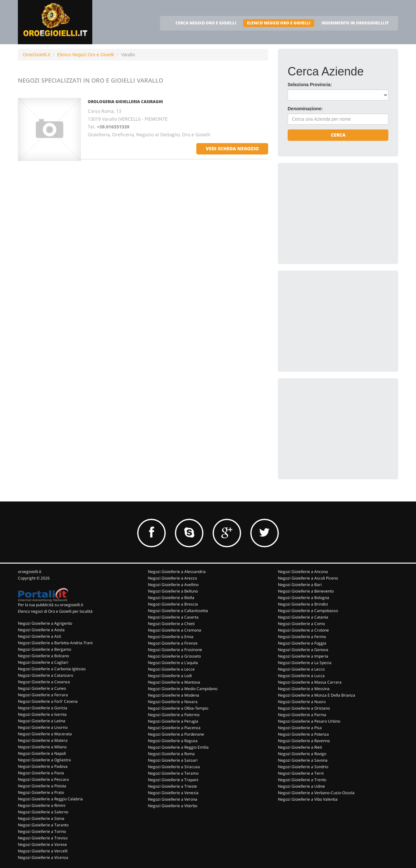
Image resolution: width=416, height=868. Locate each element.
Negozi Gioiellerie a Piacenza (174, 728)
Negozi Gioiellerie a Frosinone (175, 650)
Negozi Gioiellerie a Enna (171, 637)
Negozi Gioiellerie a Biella (171, 598)
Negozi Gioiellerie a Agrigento (45, 623)
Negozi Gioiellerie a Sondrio (303, 767)
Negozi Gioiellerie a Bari (300, 585)
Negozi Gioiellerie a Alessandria (177, 572)
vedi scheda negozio (232, 148)
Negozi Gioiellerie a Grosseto (174, 656)
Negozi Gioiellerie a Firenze (173, 643)
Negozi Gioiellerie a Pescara (43, 779)
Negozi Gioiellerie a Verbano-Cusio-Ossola (316, 793)
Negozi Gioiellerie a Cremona (175, 630)
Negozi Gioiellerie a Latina (42, 721)
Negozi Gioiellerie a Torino (42, 831)
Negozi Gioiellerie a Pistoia (42, 786)
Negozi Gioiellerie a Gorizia (43, 708)
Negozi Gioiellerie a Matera (43, 740)
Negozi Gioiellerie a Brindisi (303, 604)
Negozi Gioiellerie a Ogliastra (44, 760)
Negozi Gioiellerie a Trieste (172, 786)
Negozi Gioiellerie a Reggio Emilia (178, 747)
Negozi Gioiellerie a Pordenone (176, 734)
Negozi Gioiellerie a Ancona (303, 572)
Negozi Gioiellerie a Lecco (301, 669)
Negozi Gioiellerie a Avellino (173, 585)
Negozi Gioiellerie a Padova (43, 766)
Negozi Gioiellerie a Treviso (43, 838)
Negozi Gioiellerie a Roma (171, 754)
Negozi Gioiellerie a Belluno (173, 591)
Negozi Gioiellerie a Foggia (302, 643)
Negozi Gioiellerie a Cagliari (43, 662)
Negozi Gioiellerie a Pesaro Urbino (309, 721)
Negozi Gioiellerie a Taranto (43, 825)
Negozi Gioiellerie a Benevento (306, 591)
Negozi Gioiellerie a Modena (174, 695)
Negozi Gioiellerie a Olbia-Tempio (178, 708)
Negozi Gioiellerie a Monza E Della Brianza (317, 695)
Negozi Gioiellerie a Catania (303, 617)
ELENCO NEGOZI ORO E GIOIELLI (279, 23)
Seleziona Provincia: (310, 85)
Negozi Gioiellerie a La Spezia (305, 663)
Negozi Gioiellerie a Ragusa (173, 741)
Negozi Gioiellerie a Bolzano (43, 656)
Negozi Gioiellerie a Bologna (304, 598)
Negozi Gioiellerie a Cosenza (44, 682)
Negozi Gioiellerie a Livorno (43, 727)
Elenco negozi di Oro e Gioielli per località (55, 611)
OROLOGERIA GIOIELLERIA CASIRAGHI (125, 102)
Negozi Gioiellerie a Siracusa (174, 767)
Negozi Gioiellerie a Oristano (304, 708)
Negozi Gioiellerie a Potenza (303, 734)
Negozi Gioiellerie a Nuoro (302, 702)
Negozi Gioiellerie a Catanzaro (45, 675)
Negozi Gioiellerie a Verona (173, 799)
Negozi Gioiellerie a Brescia (173, 604)
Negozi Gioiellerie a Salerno (43, 812)
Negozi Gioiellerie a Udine (301, 786)
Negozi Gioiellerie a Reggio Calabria (50, 799)
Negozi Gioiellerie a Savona (303, 760)
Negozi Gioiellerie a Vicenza (43, 857)
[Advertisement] (336, 213)
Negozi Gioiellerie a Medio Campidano (183, 689)
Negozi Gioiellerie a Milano (42, 747)
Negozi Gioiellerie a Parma (302, 715)
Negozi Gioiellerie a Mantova (174, 682)
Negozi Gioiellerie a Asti (39, 636)
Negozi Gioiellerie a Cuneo (42, 688)
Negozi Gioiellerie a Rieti (300, 747)
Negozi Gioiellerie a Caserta (173, 617)
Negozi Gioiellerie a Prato (41, 792)
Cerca (338, 135)
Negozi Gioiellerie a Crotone (303, 630)
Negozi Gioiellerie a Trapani (173, 780)
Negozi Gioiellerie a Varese (42, 844)
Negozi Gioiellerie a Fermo (302, 637)
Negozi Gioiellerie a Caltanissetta (178, 611)
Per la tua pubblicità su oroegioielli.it (51, 605)
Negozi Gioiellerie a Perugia (173, 721)
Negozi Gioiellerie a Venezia (173, 793)
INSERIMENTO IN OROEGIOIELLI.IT (355, 23)
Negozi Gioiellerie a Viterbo (173, 806)
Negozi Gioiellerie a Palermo (174, 715)
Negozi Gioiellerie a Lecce (171, 669)
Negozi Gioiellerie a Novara (173, 702)
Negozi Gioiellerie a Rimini (42, 805)
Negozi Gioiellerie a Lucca (301, 676)
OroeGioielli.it (36, 55)
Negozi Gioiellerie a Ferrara (43, 695)
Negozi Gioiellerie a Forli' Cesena (48, 701)
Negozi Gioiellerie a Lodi (170, 676)
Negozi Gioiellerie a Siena (41, 818)
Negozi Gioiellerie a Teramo (173, 773)
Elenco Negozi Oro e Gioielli (86, 55)
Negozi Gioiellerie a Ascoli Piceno (308, 578)
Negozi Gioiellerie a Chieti (171, 624)
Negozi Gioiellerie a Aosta (41, 630)
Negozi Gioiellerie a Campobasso (308, 611)
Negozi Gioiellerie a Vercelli (43, 851)
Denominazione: (305, 109)
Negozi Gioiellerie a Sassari (173, 760)
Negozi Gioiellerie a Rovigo (302, 754)
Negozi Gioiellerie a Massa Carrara (310, 682)
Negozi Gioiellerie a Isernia (42, 714)
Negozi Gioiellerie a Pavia (41, 773)
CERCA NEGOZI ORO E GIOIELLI (206, 23)
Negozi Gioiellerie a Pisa (300, 728)
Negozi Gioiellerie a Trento (302, 780)
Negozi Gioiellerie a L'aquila (173, 663)
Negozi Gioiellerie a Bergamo (45, 649)
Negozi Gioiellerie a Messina (304, 689)
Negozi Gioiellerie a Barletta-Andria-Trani (55, 643)
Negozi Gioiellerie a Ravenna (304, 741)
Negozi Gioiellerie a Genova (303, 650)
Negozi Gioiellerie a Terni (301, 773)
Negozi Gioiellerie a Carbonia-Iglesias (52, 669)
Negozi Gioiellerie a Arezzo (172, 578)
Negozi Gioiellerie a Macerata (45, 734)
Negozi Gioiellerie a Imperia (303, 656)
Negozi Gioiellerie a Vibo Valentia (308, 799)
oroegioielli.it (30, 572)
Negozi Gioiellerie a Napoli (42, 753)
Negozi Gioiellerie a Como (301, 624)
